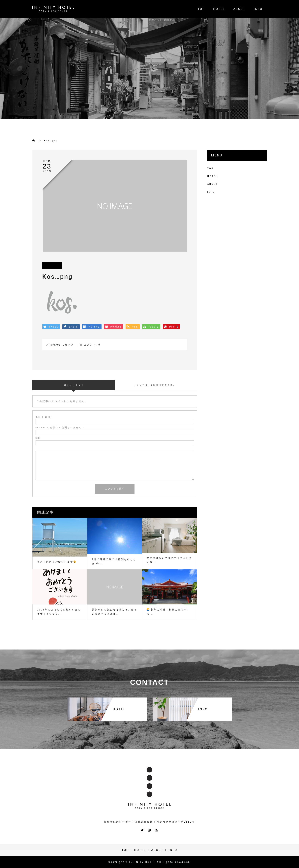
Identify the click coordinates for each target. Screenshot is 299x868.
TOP (201, 9)
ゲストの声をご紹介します (57, 562)
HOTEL (219, 9)
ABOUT (239, 9)
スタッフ (68, 345)
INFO (258, 9)
